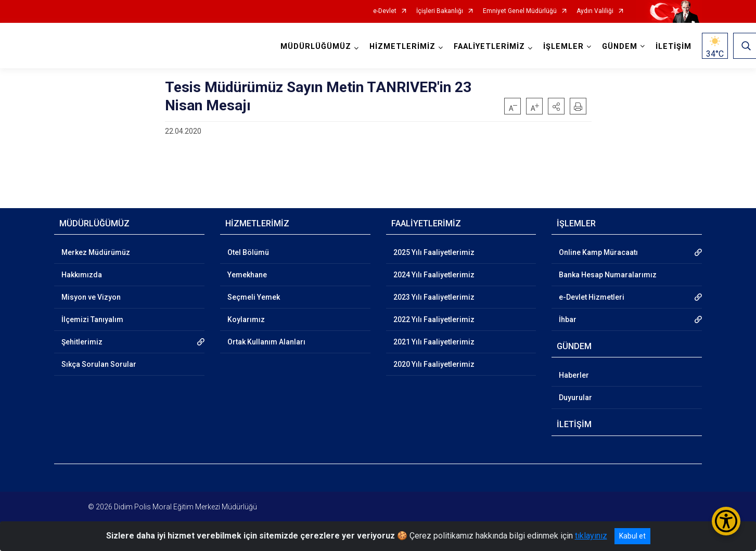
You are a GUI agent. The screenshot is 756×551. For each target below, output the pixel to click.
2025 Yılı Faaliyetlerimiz (434, 252)
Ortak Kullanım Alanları (266, 342)
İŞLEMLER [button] (563, 47)
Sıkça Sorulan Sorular (99, 364)
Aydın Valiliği (595, 11)
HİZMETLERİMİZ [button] (402, 47)
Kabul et (632, 536)
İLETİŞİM (674, 47)
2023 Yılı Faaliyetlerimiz (434, 297)
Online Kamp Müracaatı (598, 252)
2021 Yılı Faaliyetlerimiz (434, 342)
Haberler (574, 375)
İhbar (568, 319)
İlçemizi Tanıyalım (92, 319)
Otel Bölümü (248, 252)
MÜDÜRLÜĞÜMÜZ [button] (316, 47)
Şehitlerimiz (82, 342)
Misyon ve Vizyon (91, 297)
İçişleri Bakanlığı (440, 11)
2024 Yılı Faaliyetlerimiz (434, 275)
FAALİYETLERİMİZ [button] (489, 47)
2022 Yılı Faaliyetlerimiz (434, 319)
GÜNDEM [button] (620, 47)
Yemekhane (247, 275)
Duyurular (575, 398)
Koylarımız (246, 319)
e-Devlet (385, 11)
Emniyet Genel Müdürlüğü (520, 11)
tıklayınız (591, 536)
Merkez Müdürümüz (96, 252)
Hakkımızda (82, 275)
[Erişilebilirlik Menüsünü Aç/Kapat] (726, 521)
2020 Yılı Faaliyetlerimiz (434, 364)
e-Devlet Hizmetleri (592, 297)
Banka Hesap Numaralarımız (608, 275)
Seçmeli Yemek (254, 297)
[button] (556, 106)
